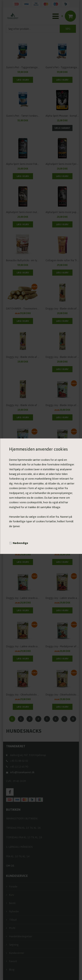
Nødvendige (20, 543)
